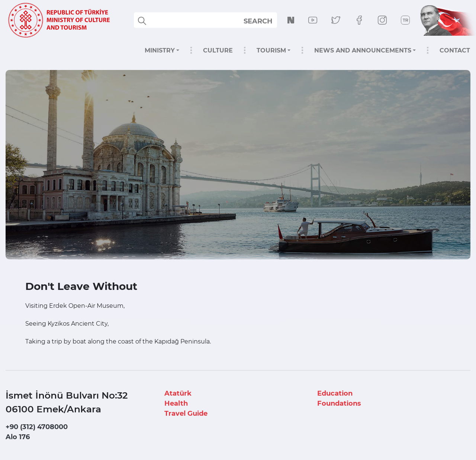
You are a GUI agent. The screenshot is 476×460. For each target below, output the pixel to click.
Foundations (339, 403)
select (265, 21)
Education (335, 393)
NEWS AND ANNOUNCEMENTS (363, 50)
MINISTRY (160, 50)
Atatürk (178, 393)
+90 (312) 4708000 (37, 427)
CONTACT (455, 50)
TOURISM (271, 50)
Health (176, 403)
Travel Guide (186, 413)
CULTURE (218, 50)
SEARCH (258, 21)
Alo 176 (18, 437)
